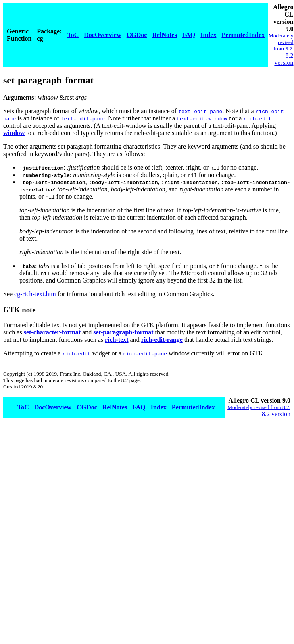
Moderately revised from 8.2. (281, 42)
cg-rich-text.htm (35, 294)
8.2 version (284, 59)
